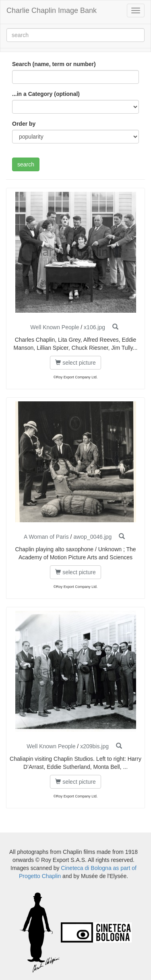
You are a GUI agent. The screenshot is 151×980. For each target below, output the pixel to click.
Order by (24, 124)
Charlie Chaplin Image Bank (52, 10)
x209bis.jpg (94, 746)
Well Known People (55, 327)
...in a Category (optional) (46, 94)
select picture (75, 363)
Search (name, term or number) (54, 64)
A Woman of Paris (46, 537)
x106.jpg (94, 327)
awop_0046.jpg (92, 537)
